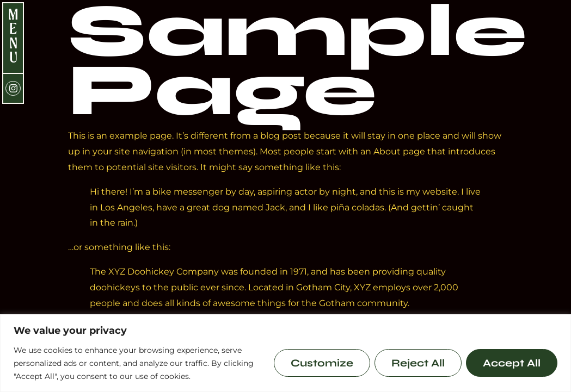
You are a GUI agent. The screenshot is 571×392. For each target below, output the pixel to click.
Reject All (418, 363)
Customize (322, 363)
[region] (285, 353)
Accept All (512, 363)
